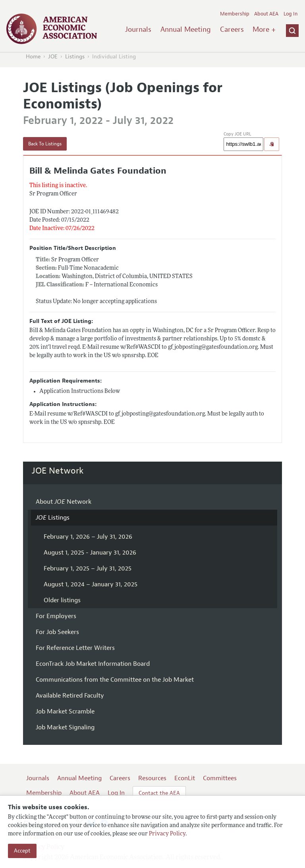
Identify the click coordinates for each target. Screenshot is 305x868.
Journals (138, 29)
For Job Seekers (57, 632)
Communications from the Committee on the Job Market (115, 680)
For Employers (56, 616)
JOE (53, 57)
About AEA (266, 14)
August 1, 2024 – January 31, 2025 (91, 584)
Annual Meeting (186, 29)
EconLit (185, 778)
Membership (235, 14)
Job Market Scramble (65, 711)
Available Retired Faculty (70, 696)
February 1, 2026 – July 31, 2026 (88, 537)
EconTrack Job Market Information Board (93, 664)
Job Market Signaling (65, 727)
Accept (22, 851)
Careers (232, 29)
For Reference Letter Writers (75, 648)
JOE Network (58, 471)
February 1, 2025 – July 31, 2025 (88, 568)
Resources (152, 778)
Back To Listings (45, 144)
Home (33, 57)
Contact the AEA (159, 793)
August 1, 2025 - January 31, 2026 (90, 553)
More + (264, 29)
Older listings (62, 600)
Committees (220, 778)
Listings (75, 57)
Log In (291, 14)
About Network (64, 502)
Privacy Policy (167, 834)
